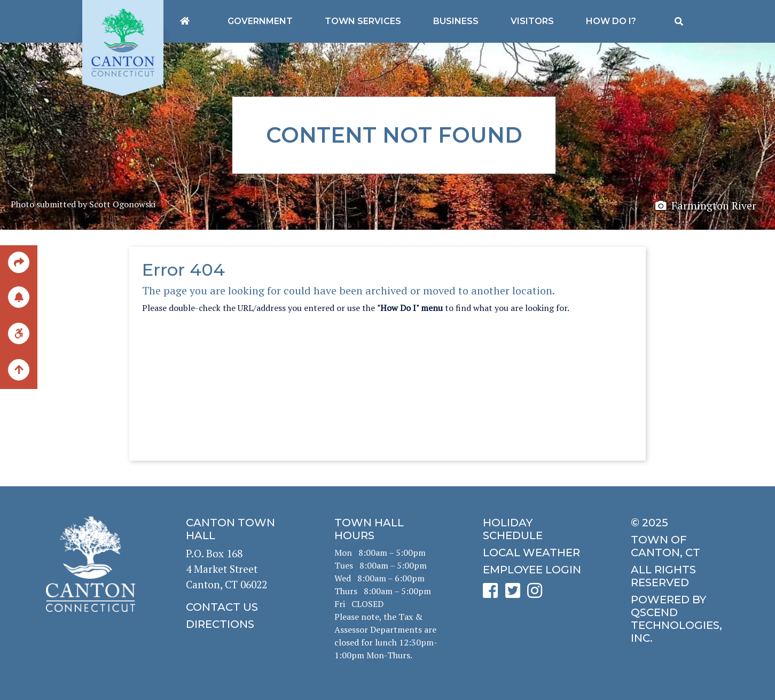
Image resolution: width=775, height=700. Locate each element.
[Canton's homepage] (185, 21)
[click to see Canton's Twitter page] (515, 594)
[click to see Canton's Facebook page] (493, 594)
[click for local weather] (536, 553)
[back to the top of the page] (19, 371)
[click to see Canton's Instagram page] (537, 594)
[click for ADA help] (19, 333)
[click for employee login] (536, 570)
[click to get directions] (239, 624)
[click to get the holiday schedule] (536, 529)
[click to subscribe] (19, 297)
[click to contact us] (239, 607)
